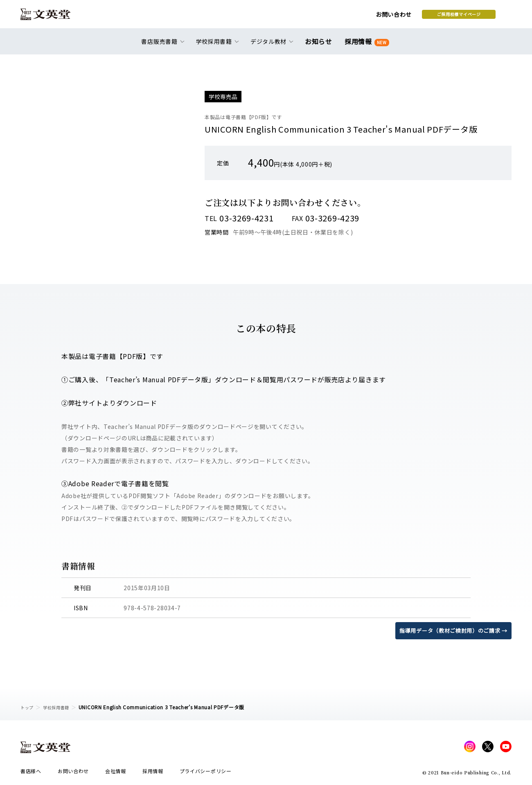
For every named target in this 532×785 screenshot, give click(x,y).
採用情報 (365, 46)
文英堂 (53, 17)
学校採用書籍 (61, 707)
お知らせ (320, 46)
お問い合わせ (328, 17)
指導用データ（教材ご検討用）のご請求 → (450, 630)
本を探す (475, 17)
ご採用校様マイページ (393, 17)
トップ (28, 707)
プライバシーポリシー (206, 773)
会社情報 (116, 773)
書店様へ (31, 773)
